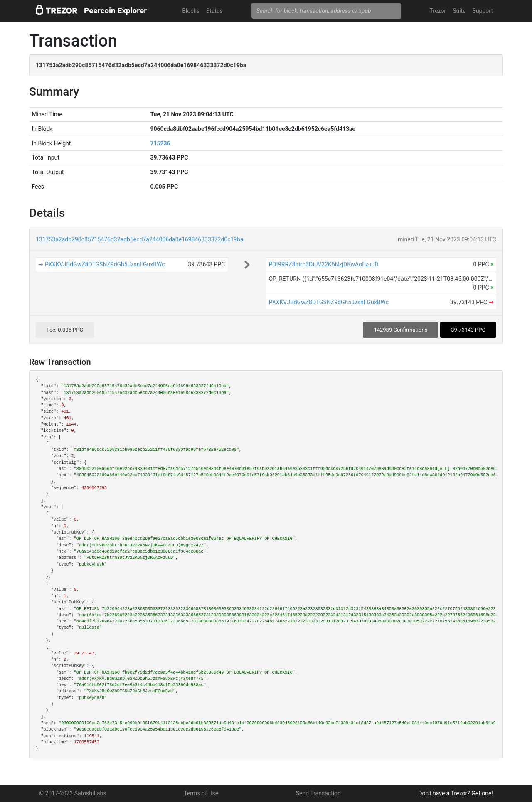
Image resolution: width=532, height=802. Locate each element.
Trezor (438, 11)
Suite (459, 11)
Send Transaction (318, 793)
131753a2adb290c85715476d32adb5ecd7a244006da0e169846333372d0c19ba (140, 239)
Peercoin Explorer (115, 11)
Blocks (191, 11)
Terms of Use (201, 793)
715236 (160, 143)
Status (214, 11)
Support (483, 11)
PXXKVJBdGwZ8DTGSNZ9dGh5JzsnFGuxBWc (105, 264)
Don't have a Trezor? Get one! (456, 793)
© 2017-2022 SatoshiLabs (73, 793)
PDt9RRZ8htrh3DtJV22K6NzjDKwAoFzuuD (323, 264)
